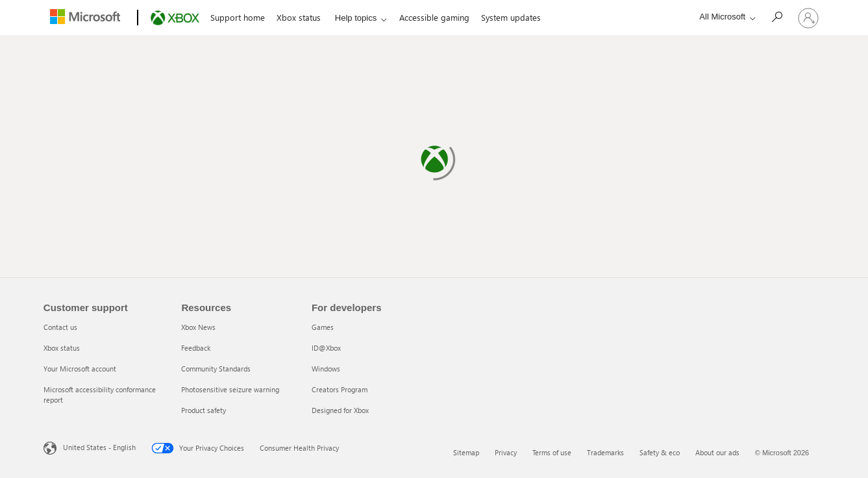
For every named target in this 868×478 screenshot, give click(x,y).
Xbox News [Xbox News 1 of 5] (198, 327)
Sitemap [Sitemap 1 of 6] (466, 452)
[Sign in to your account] (808, 18)
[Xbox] (174, 18)
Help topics (356, 18)
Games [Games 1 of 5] (323, 327)
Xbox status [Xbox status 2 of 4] (62, 348)
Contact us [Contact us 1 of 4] (60, 327)
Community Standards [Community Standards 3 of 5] (216, 369)
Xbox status (299, 17)
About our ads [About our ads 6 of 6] (717, 452)
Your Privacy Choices (198, 448)
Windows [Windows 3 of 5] (326, 369)
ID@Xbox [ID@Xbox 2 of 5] (326, 348)
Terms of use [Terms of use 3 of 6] (552, 452)
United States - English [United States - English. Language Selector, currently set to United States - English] (99, 447)
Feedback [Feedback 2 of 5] (196, 348)
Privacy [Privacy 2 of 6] (506, 452)
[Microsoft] (88, 18)
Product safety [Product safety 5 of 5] (204, 410)
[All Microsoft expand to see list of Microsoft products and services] (724, 17)
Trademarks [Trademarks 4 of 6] (605, 452)
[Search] (776, 17)
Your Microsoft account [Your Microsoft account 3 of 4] (80, 369)
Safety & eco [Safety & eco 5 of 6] (660, 452)
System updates (511, 17)
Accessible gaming (434, 17)
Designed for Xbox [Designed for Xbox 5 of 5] (340, 410)
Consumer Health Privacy (299, 448)
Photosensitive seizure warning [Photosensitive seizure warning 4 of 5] (230, 389)
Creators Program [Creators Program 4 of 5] (340, 389)
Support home (238, 17)
